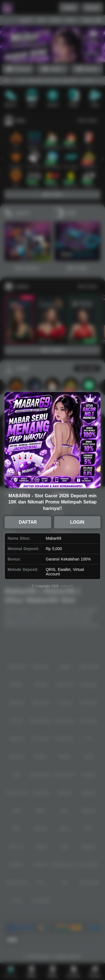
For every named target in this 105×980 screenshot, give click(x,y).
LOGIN (77, 522)
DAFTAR (28, 522)
